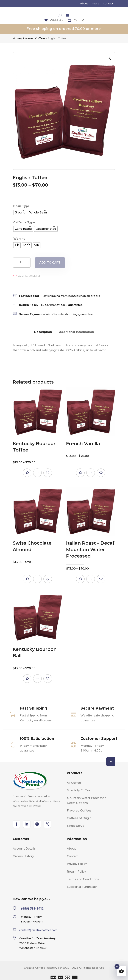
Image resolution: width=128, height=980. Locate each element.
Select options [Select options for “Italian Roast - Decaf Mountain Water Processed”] (91, 579)
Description (43, 332)
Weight (19, 239)
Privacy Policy (77, 864)
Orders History (23, 856)
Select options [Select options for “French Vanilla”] (91, 473)
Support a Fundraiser (82, 887)
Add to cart (50, 263)
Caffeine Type (24, 222)
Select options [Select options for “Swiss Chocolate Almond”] (37, 579)
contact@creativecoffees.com (38, 930)
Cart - (79, 20)
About (84, 4)
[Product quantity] (22, 263)
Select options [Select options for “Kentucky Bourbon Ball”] (37, 679)
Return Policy (76, 872)
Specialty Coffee (79, 790)
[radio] (20, 213)
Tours (95, 4)
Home (17, 38)
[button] (109, 58)
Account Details (24, 849)
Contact (108, 4)
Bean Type (22, 206)
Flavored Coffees (34, 38)
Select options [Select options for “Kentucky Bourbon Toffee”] (37, 473)
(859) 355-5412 (32, 908)
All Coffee (74, 783)
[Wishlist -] (54, 20)
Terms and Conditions (83, 879)
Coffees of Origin (79, 818)
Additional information (76, 332)
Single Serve (76, 826)
